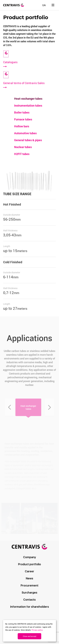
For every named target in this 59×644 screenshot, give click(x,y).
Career (29, 571)
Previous (10, 410)
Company (30, 557)
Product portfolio (29, 564)
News (29, 578)
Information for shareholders (30, 607)
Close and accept (30, 636)
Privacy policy (37, 630)
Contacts (29, 600)
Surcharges (29, 593)
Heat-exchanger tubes (28, 99)
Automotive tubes (25, 133)
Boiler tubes (22, 112)
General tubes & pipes (28, 140)
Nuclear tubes (23, 147)
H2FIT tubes (22, 154)
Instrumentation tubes (28, 105)
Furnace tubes (23, 119)
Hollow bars (22, 126)
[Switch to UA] (44, 5)
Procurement (29, 585)
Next (49, 410)
